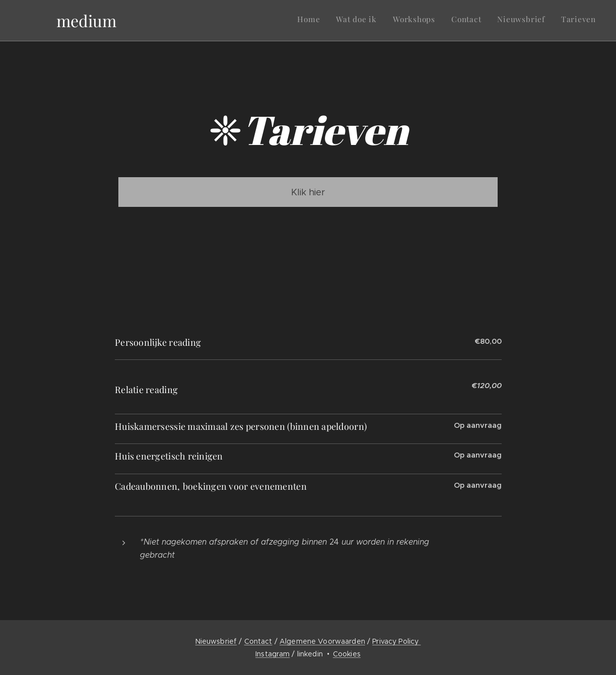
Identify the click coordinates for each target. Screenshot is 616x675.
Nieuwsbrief (216, 641)
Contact (258, 641)
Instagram (272, 654)
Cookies (347, 654)
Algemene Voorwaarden (322, 641)
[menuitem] (518, 21)
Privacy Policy (396, 641)
